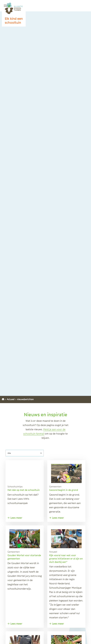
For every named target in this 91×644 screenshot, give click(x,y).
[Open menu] (4, 6)
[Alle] (25, 453)
